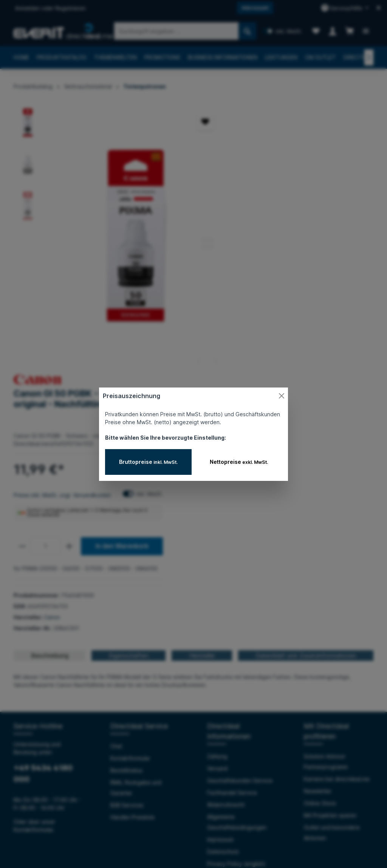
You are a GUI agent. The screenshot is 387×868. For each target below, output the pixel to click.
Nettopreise (239, 462)
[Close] (282, 396)
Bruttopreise (148, 462)
